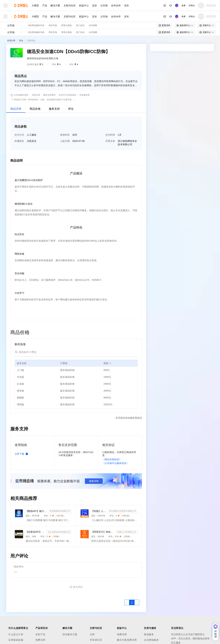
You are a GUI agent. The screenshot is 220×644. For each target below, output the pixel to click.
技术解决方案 (70, 634)
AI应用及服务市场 (36, 25)
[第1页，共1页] (132, 602)
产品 (45, 5)
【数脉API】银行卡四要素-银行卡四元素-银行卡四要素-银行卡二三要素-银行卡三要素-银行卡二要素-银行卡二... (36, 511)
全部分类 (11, 41)
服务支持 (54, 109)
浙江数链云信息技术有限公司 (123, 511)
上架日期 (65, 141)
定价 (95, 5)
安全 (21, 41)
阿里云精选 (67, 25)
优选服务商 (85, 95)
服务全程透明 (49, 95)
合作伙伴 (116, 5)
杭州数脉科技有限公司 (60, 511)
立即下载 (22, 454)
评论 (71, 109)
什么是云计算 (16, 634)
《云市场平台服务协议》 (115, 463)
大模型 (35, 5)
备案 (184, 5)
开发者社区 (96, 640)
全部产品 (40, 634)
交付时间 (110, 135)
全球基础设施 (16, 640)
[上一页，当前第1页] (127, 602)
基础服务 (149, 634)
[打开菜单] (5, 5)
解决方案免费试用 (127, 640)
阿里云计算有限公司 (127, 532)
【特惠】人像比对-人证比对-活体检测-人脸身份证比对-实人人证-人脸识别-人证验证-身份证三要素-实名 (99, 511)
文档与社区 (70, 5)
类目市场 (53, 25)
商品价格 (35, 109)
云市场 (104, 5)
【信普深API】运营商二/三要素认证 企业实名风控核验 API (35, 532)
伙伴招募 (93, 25)
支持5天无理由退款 (67, 95)
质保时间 (65, 135)
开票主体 (110, 141)
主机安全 (31, 41)
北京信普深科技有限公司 (59, 532)
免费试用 (40, 640)
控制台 (192, 5)
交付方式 (19, 135)
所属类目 (19, 141)
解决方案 (55, 5)
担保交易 (36, 95)
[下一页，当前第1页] (137, 602)
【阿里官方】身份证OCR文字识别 (103, 532)
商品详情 (16, 109)
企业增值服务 (151, 640)
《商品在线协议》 (112, 459)
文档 (92, 634)
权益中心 (84, 5)
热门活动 (80, 25)
